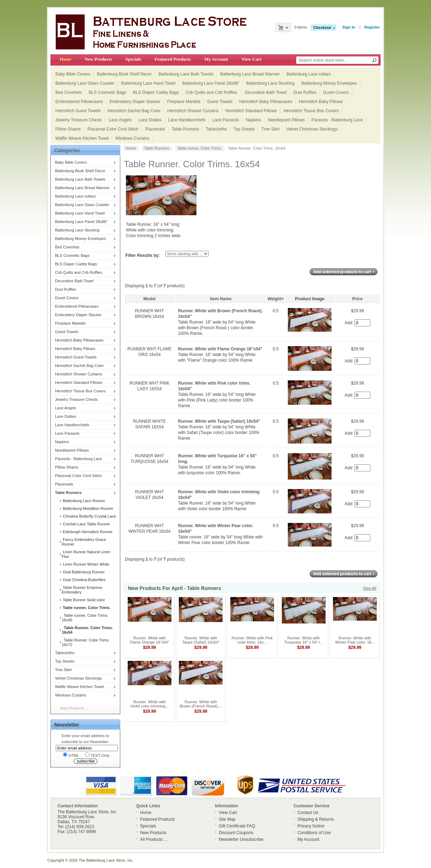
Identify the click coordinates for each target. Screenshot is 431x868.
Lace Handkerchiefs (187, 120)
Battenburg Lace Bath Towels (186, 74)
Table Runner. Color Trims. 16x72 (86, 642)
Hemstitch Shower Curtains (193, 111)
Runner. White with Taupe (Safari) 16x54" (219, 421)
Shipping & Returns (315, 819)
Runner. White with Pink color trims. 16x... (252, 640)
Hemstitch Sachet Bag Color (134, 111)
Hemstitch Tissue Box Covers (311, 111)
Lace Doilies (150, 120)
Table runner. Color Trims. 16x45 (85, 618)
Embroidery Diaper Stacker (135, 102)
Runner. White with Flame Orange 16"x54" (220, 349)
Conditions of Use (314, 833)
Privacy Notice (311, 826)
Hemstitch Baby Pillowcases (266, 102)
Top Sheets (244, 129)
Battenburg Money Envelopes (329, 83)
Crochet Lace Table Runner (86, 524)
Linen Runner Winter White (86, 564)
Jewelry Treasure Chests (79, 120)
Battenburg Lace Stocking (270, 83)
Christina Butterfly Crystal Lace (89, 516)
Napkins (253, 120)
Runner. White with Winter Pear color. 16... (355, 640)
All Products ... (154, 839)
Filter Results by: (143, 255)
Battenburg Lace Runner (83, 501)
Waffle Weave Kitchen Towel (82, 138)
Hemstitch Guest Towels (78, 111)
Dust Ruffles (305, 92)
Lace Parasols (226, 120)
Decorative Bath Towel (266, 92)
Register (372, 27)
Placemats (155, 129)
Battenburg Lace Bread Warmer (250, 74)
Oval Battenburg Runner (83, 572)
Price (357, 299)
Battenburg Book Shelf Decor (124, 74)
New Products (98, 59)
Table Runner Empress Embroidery (82, 590)
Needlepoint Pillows (286, 120)
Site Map (227, 819)
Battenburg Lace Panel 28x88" (211, 83)
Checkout (322, 28)
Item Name (221, 299)
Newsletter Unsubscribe (241, 839)
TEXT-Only (97, 755)
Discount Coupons (236, 833)
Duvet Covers (336, 92)
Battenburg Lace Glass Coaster (85, 83)
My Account (216, 59)
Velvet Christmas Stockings (312, 129)
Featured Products (173, 59)
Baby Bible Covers (73, 74)
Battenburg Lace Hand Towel (148, 83)
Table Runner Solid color (83, 600)
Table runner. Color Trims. (199, 148)
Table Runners (185, 129)
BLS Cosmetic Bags (107, 92)
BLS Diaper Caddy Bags (156, 92)
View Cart (252, 59)
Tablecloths (216, 129)
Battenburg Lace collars (309, 74)
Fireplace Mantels (184, 102)
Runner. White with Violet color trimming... (149, 704)
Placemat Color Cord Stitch (113, 129)
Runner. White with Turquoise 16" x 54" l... (304, 640)
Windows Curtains (132, 138)
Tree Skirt (271, 129)
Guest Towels (220, 102)
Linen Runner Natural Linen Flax (86, 554)
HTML (71, 755)
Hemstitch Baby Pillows (321, 102)
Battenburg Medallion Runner (87, 508)
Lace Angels (120, 120)
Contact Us (308, 813)
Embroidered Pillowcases (79, 102)
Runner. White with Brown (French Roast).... (201, 704)
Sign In (349, 27)
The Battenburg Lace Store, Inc (106, 860)
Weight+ (276, 299)
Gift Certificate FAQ (237, 826)
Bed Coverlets (69, 92)
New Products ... (75, 708)
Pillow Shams (68, 129)
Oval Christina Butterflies (84, 580)
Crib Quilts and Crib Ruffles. (212, 92)
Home (65, 59)
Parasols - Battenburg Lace (337, 120)
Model (150, 299)
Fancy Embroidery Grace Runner (84, 542)
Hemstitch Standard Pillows (251, 111)
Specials (133, 59)
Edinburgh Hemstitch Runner (87, 532)
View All (370, 588)
